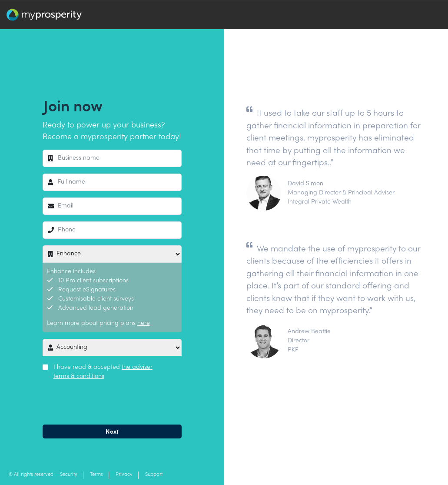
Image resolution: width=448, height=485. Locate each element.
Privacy (124, 475)
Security (69, 475)
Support (154, 475)
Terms (96, 475)
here (144, 323)
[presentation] (109, 401)
